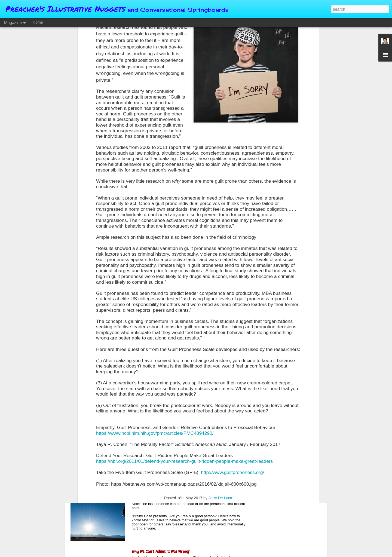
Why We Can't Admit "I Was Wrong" (161, 551)
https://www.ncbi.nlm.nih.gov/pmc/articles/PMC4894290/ (155, 371)
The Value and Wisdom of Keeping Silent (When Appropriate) (182, 428)
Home (38, 22)
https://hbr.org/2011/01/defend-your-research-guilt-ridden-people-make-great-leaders (184, 399)
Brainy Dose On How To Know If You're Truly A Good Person (182, 490)
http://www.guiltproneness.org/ (232, 410)
